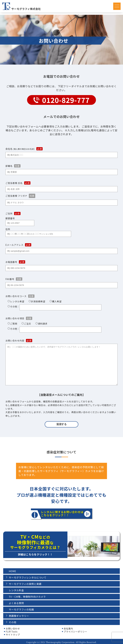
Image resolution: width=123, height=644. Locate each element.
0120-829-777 (66, 100)
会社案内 (68, 627)
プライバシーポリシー (76, 630)
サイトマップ (13, 633)
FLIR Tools (12, 630)
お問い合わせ (13, 627)
